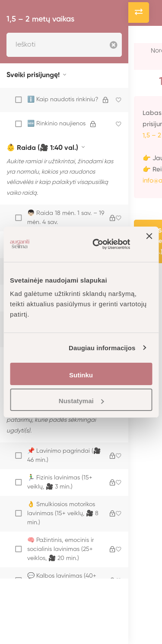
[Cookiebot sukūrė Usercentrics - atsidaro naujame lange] (97, 244)
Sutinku (81, 375)
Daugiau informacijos (102, 348)
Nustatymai (81, 401)
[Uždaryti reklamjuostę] (149, 244)
